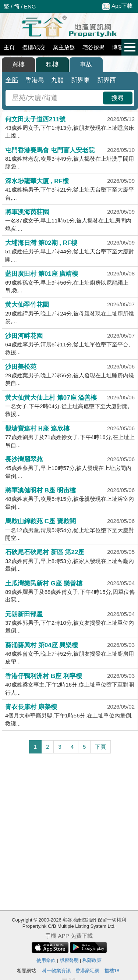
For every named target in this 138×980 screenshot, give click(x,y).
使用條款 (46, 960)
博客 (117, 47)
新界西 (107, 80)
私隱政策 (92, 960)
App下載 (117, 6)
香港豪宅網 (87, 971)
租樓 (52, 65)
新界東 (80, 80)
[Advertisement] (69, 832)
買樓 (18, 65)
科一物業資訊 (56, 971)
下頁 (100, 747)
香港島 (35, 80)
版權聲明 (69, 960)
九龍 (57, 80)
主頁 (9, 47)
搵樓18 (112, 971)
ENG (30, 6)
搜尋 (118, 98)
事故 (86, 65)
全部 (12, 80)
